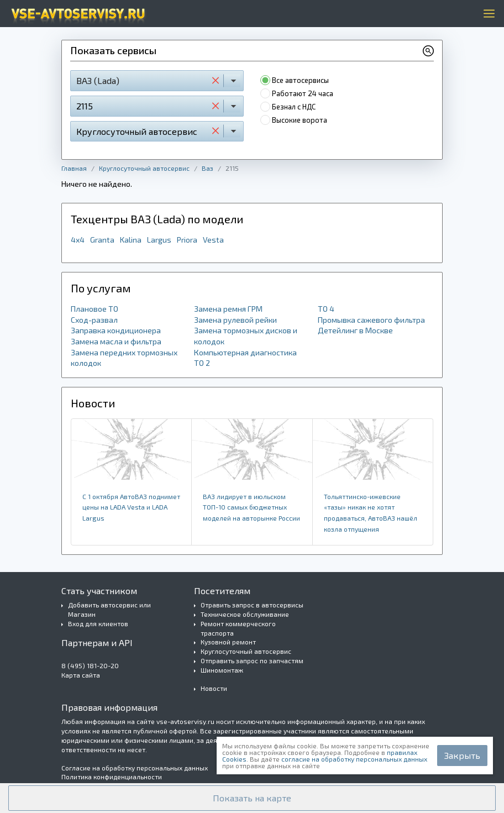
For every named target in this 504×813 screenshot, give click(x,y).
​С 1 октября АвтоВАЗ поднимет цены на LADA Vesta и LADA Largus (131, 507)
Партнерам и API (97, 642)
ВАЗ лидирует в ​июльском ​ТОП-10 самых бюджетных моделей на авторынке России (251, 507)
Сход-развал (94, 320)
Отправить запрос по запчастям (252, 660)
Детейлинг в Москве (355, 330)
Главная (74, 168)
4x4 (78, 240)
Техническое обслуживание (245, 614)
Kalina (131, 240)
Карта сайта (81, 675)
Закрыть (462, 755)
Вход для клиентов (98, 623)
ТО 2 (202, 363)
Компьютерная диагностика (245, 352)
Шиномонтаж (222, 670)
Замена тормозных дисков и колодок (246, 336)
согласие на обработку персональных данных (354, 759)
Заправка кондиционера (116, 330)
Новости (214, 688)
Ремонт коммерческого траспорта (238, 628)
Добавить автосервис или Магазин (109, 609)
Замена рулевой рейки (235, 320)
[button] (252, 798)
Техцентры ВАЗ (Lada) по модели (157, 219)
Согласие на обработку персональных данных (135, 768)
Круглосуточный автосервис (144, 168)
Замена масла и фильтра (116, 341)
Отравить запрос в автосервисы (252, 605)
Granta (102, 240)
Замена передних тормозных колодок (124, 358)
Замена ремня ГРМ (228, 309)
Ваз (208, 168)
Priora (187, 240)
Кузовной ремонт (228, 642)
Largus (159, 240)
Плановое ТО (95, 309)
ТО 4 (326, 309)
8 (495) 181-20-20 (90, 665)
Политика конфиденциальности (112, 777)
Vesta (213, 240)
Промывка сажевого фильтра (371, 320)
